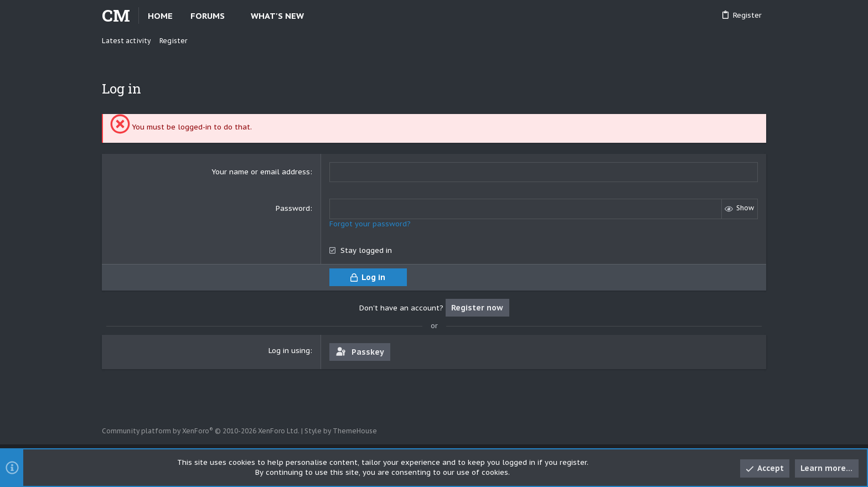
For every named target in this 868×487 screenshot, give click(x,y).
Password (293, 208)
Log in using (289, 350)
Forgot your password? (370, 223)
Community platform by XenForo (201, 431)
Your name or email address (261, 172)
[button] (234, 16)
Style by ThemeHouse (341, 431)
